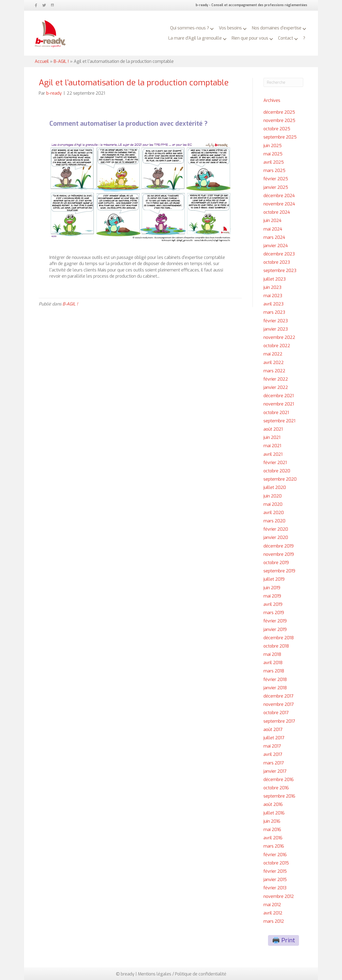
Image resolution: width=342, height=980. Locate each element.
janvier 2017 (275, 771)
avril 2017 (273, 754)
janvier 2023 (276, 329)
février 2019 (275, 621)
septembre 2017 (279, 721)
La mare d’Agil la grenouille (195, 38)
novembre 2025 (279, 120)
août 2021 (273, 429)
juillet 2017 (274, 738)
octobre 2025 (277, 129)
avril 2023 (273, 304)
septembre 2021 (279, 421)
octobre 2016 (276, 788)
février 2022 (276, 379)
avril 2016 (273, 838)
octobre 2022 (277, 346)
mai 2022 (273, 354)
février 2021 (275, 463)
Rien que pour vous (250, 38)
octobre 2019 (276, 563)
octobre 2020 (277, 471)
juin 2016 (272, 821)
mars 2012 (274, 921)
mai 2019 (272, 596)
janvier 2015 (275, 880)
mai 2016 (272, 830)
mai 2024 (273, 229)
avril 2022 (274, 363)
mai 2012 (272, 905)
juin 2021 (272, 437)
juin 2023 (272, 287)
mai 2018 (272, 654)
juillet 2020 (275, 487)
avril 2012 (273, 913)
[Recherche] (283, 82)
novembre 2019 (279, 554)
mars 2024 (274, 237)
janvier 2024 (276, 246)
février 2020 (276, 529)
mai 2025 (273, 154)
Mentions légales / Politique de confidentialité (182, 974)
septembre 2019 (279, 571)
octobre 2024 (277, 212)
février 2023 (276, 321)
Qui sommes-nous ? (190, 28)
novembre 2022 (279, 337)
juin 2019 (272, 588)
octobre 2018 (276, 646)
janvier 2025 (276, 187)
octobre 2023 (277, 262)
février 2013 (275, 888)
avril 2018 (273, 663)
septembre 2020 (280, 479)
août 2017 (273, 730)
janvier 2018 (275, 688)
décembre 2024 (279, 196)
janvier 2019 (275, 629)
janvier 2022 (276, 387)
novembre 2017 (279, 704)
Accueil (42, 61)
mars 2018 (274, 671)
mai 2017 (272, 746)
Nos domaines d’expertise (277, 28)
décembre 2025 (279, 112)
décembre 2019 (279, 546)
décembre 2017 (278, 696)
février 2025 (276, 179)
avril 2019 (273, 604)
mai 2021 (272, 446)
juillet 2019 (274, 579)
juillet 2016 (274, 813)
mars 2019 (274, 613)
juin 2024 (272, 221)
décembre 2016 (279, 780)
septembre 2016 (279, 796)
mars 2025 (274, 171)
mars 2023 (274, 312)
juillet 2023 (275, 279)
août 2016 (273, 804)
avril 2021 (273, 454)
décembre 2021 (279, 396)
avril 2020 (274, 513)
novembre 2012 (279, 896)
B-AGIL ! (61, 61)
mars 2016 (274, 846)
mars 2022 (274, 371)
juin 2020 (273, 496)
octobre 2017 (276, 713)
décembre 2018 (279, 638)
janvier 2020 (276, 537)
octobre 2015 (276, 863)
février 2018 (275, 680)
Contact (286, 38)
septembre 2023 (280, 271)
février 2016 (275, 855)
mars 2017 (274, 763)
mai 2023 (273, 296)
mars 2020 (274, 521)
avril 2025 (274, 162)
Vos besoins (230, 28)
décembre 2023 (279, 254)
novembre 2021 (279, 404)
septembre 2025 (280, 137)
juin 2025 (273, 146)
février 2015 (275, 871)
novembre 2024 (279, 204)
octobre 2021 (276, 413)
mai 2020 (273, 504)
